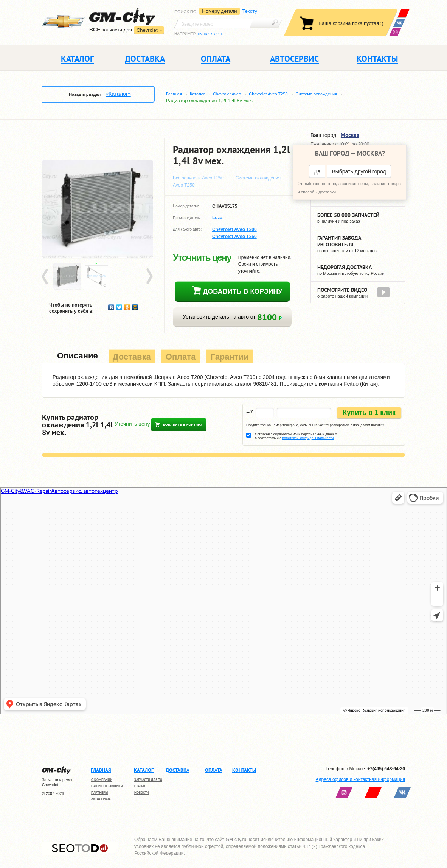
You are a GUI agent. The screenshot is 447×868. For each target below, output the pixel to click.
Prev (46, 277)
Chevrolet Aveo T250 (268, 94)
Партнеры (99, 792)
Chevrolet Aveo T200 (234, 229)
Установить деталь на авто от (232, 317)
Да (317, 171)
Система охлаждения (316, 94)
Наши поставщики (107, 786)
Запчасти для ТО (148, 780)
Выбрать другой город (359, 171)
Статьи (140, 786)
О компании (102, 780)
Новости (142, 792)
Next (149, 277)
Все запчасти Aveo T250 (198, 178)
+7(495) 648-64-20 (386, 769)
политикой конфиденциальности (308, 438)
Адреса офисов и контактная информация (360, 779)
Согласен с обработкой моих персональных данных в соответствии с (296, 436)
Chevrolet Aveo (227, 94)
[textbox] (214, 23)
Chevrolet (147, 30)
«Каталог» (118, 94)
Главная (174, 94)
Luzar (218, 218)
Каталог (197, 94)
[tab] (77, 356)
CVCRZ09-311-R (211, 34)
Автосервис (101, 799)
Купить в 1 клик (369, 413)
